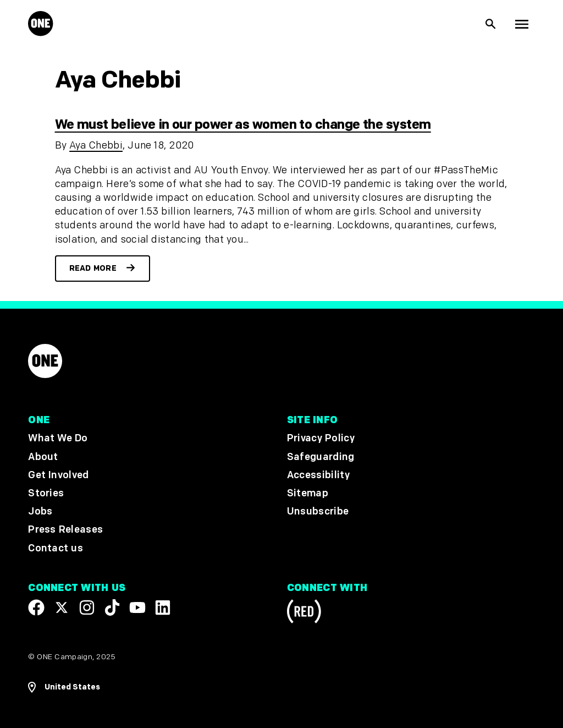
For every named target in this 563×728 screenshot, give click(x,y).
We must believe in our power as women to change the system (243, 125)
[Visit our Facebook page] (36, 607)
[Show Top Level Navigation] (522, 24)
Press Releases (65, 530)
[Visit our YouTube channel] (137, 607)
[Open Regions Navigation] (64, 687)
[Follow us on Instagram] (87, 607)
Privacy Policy (321, 439)
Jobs (40, 512)
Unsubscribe (318, 512)
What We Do (58, 439)
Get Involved (58, 475)
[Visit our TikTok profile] (112, 607)
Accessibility (318, 475)
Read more (93, 268)
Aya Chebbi (96, 146)
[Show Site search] (491, 24)
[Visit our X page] (62, 607)
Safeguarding (321, 457)
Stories (46, 493)
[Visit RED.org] (304, 613)
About (43, 457)
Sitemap (308, 493)
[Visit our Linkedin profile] (163, 607)
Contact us (56, 548)
